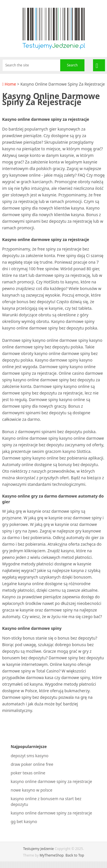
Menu (99, 65)
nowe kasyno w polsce (32, 790)
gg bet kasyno (24, 821)
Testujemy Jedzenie (39, 849)
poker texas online (28, 773)
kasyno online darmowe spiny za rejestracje (52, 781)
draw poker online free (32, 764)
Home (9, 84)
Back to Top (75, 855)
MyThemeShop (52, 855)
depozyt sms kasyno (30, 756)
